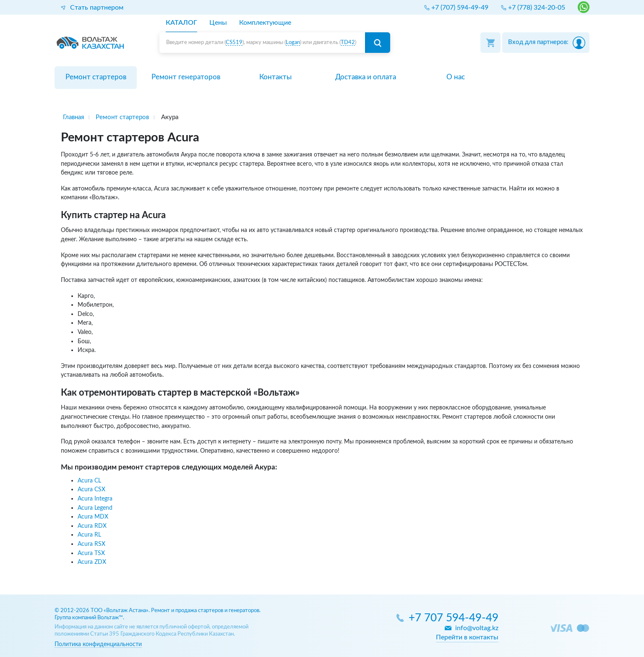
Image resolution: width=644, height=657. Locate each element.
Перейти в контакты (467, 637)
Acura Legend (95, 508)
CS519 (234, 43)
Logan (293, 43)
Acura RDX (92, 526)
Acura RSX (91, 544)
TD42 (348, 43)
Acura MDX (93, 517)
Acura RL (89, 535)
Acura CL (89, 481)
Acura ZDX (92, 562)
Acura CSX (91, 489)
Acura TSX (91, 553)
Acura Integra (95, 499)
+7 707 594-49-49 (454, 618)
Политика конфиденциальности (98, 644)
